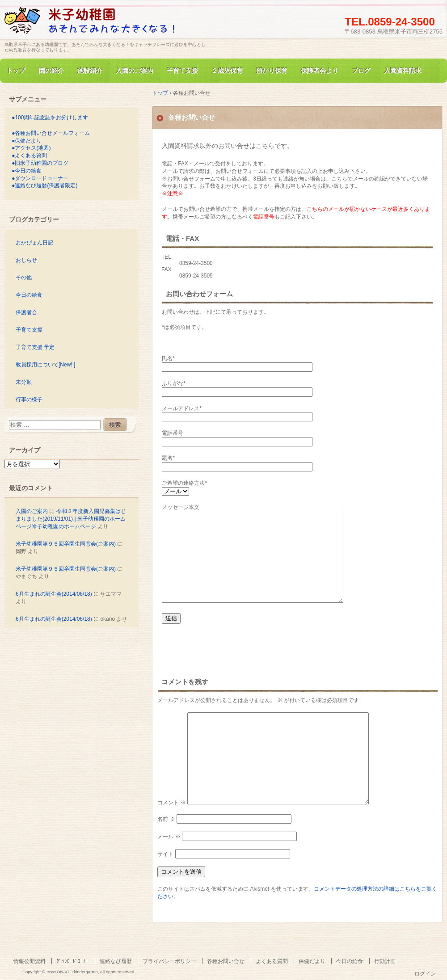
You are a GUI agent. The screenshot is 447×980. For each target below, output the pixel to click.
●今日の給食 (27, 171)
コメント (171, 803)
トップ (16, 71)
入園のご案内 (135, 71)
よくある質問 (272, 961)
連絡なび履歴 (116, 961)
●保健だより (27, 141)
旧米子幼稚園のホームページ (107, 24)
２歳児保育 (227, 71)
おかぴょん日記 (34, 243)
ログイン (425, 974)
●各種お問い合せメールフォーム (51, 133)
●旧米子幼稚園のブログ (40, 163)
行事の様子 (29, 400)
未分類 (24, 382)
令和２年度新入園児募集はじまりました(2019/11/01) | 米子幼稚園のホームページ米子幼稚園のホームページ (71, 519)
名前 (166, 819)
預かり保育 (272, 71)
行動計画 (385, 961)
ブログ (361, 71)
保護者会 (26, 312)
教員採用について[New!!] (45, 365)
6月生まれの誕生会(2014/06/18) (54, 594)
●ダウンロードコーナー (40, 178)
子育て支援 (182, 71)
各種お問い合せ (226, 961)
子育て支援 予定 (35, 347)
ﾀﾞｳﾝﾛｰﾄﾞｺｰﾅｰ (72, 961)
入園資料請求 (403, 71)
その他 (24, 278)
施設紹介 (90, 71)
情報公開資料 (30, 961)
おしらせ (26, 260)
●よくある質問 (29, 156)
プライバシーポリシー (169, 961)
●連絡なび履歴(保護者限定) (44, 185)
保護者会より (320, 71)
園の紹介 (51, 71)
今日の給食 (29, 295)
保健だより (312, 961)
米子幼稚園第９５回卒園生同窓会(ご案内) (66, 544)
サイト (165, 854)
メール (169, 837)
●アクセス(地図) (31, 148)
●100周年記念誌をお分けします (50, 118)
